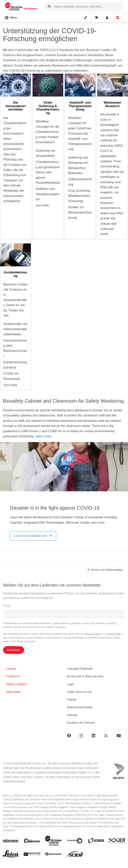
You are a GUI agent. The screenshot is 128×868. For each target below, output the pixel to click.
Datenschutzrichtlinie (80, 707)
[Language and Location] (118, 18)
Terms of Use (113, 634)
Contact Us (13, 676)
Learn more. (43, 436)
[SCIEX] (75, 855)
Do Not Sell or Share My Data (85, 676)
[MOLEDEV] (32, 855)
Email (7, 606)
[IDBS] (96, 842)
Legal (70, 684)
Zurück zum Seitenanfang (104, 570)
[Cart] (96, 18)
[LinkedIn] (93, 736)
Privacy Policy (93, 634)
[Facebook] (69, 736)
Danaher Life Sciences (81, 723)
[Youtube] (119, 736)
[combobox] (84, 7)
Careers (11, 669)
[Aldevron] (32, 842)
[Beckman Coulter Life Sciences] (53, 842)
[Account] (107, 18)
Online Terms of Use (80, 692)
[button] (49, 7)
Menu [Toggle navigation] (11, 18)
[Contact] (85, 18)
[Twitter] (106, 736)
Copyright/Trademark (80, 669)
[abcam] (11, 842)
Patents (72, 700)
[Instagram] (81, 736)
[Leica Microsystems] (11, 855)
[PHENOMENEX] (53, 855)
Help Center (14, 692)
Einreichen (14, 650)
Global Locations (16, 684)
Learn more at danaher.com (33, 536)
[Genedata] (75, 842)
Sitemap (72, 715)
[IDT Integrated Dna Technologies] (117, 842)
